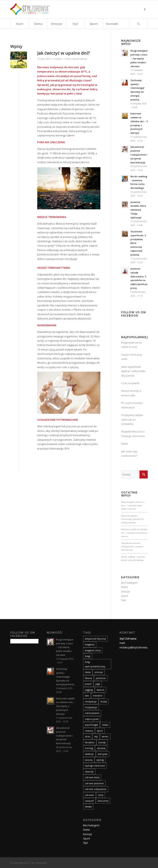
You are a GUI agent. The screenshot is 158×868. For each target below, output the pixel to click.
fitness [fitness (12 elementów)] (88, 678)
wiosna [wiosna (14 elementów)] (89, 760)
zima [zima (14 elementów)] (101, 795)
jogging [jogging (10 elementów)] (89, 690)
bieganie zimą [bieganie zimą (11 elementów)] (93, 650)
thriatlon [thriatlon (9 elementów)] (90, 742)
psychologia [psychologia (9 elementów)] (91, 725)
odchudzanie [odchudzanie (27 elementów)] (92, 713)
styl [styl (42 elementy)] (96, 736)
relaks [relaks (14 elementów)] (105, 725)
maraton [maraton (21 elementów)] (98, 696)
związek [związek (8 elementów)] (89, 801)
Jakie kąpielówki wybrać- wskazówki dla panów (133, 371)
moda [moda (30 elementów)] (104, 701)
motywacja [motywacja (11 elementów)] (91, 707)
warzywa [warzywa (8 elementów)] (103, 754)
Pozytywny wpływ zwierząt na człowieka (132, 419)
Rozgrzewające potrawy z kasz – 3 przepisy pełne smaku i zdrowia (133, 505)
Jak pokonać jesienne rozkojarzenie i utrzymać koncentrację (132, 546)
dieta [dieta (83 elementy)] (88, 672)
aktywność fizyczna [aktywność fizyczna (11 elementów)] (95, 639)
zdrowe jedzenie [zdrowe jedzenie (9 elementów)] (94, 783)
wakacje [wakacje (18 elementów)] (89, 754)
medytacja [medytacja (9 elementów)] (91, 701)
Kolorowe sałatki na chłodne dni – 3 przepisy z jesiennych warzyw (134, 533)
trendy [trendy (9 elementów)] (102, 742)
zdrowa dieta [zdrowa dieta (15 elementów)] (92, 777)
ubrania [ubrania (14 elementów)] (101, 748)
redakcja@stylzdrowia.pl (135, 647)
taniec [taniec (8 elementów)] (105, 736)
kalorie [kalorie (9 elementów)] (100, 690)
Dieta (124, 444)
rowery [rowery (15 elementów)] (89, 731)
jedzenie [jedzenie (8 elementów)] (101, 678)
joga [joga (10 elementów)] (98, 684)
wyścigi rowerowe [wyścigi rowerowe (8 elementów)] (95, 766)
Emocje (126, 591)
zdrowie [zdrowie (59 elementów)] (89, 795)
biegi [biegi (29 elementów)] (88, 656)
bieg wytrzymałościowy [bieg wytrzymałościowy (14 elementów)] (95, 664)
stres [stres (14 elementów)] (88, 736)
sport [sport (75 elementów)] (100, 731)
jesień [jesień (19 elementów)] (88, 684)
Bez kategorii (129, 583)
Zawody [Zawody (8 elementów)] (89, 772)
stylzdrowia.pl (80, 59)
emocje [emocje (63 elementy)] (99, 672)
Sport (59, 59)
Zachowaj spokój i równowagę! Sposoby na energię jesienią (132, 519)
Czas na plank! (130, 383)
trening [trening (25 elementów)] (89, 748)
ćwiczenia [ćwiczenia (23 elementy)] (103, 801)
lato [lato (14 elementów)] (87, 696)
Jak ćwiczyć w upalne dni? (63, 53)
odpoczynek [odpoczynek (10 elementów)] (92, 719)
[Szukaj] (138, 24)
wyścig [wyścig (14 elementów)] (100, 760)
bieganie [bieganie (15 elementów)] (90, 644)
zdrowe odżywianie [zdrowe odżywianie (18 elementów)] (96, 789)
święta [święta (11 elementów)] (88, 806)
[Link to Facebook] (145, 9)
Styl (123, 600)
